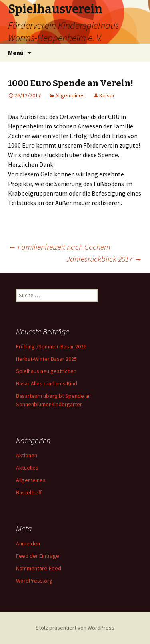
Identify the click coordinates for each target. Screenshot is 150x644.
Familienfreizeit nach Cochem (59, 247)
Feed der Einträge (38, 556)
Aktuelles (27, 468)
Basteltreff (29, 492)
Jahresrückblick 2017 (104, 259)
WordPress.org (34, 581)
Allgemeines (70, 95)
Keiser (107, 95)
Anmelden (28, 543)
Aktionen (27, 455)
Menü (16, 53)
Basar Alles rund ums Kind (47, 383)
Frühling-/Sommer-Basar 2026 (51, 346)
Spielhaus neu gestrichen (46, 371)
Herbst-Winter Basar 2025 (46, 359)
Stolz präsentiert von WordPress (75, 628)
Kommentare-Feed (39, 568)
